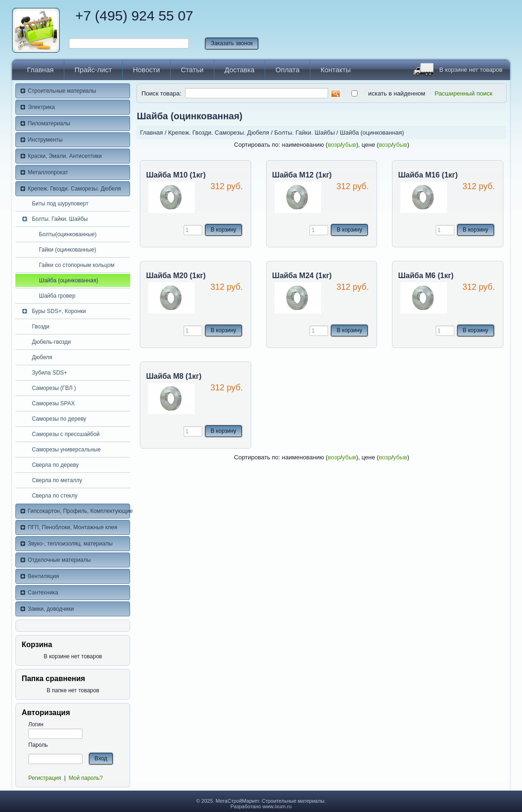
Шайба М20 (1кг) (176, 276)
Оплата (288, 70)
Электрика (41, 107)
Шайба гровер (57, 296)
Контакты (336, 70)
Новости (146, 70)
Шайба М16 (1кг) (428, 175)
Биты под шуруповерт (60, 204)
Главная (40, 70)
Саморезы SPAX (53, 403)
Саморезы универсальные (66, 450)
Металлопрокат (48, 172)
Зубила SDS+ (49, 373)
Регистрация (45, 778)
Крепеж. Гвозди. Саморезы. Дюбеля (74, 189)
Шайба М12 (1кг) (302, 175)
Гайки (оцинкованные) (67, 250)
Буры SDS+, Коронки (59, 311)
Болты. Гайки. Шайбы (60, 219)
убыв (349, 145)
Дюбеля (42, 357)
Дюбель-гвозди (51, 342)
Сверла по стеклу (55, 496)
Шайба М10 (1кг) (176, 175)
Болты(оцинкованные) (68, 234)
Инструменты (45, 140)
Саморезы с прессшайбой (65, 434)
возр (334, 145)
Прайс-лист (93, 70)
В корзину (223, 230)
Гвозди (41, 327)
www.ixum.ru (277, 806)
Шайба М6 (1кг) (426, 276)
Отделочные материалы (59, 560)
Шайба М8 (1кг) (174, 376)
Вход (101, 758)
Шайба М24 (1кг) (302, 276)
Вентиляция (43, 576)
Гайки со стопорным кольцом (76, 265)
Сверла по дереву (55, 465)
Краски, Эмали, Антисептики (65, 156)
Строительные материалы (62, 91)
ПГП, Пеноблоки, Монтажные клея (72, 527)
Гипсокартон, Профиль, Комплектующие (79, 511)
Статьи (192, 70)
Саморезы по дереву (59, 419)
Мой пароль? (86, 778)
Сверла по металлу (57, 480)
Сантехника (43, 593)
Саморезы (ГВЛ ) (54, 388)
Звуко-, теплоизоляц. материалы (70, 544)
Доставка (240, 70)
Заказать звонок (232, 43)
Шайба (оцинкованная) (68, 280)
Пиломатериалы (49, 123)
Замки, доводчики (51, 609)
